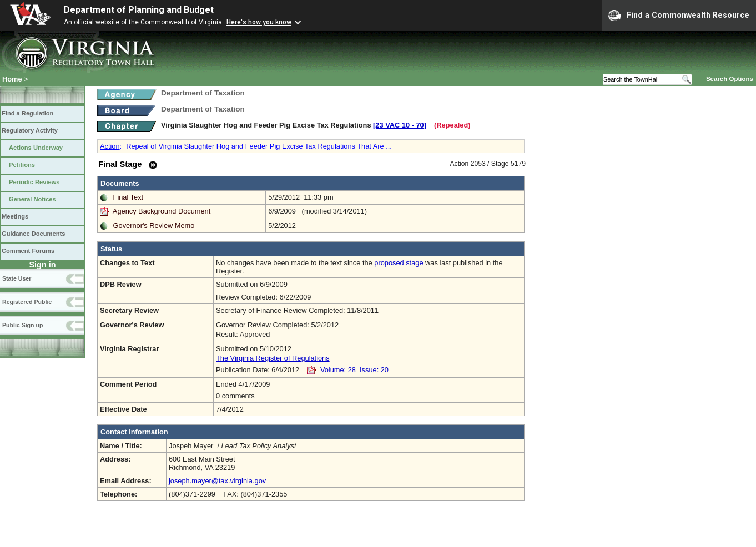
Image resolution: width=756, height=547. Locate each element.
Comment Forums (28, 251)
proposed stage (399, 263)
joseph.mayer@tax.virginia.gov (217, 481)
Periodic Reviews (34, 182)
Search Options (730, 79)
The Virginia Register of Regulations (273, 358)
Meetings (15, 216)
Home (12, 79)
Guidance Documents (33, 234)
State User (17, 278)
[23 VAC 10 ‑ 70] (400, 125)
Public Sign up (22, 325)
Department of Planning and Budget (139, 10)
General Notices (32, 199)
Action (110, 146)
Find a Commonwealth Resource (679, 16)
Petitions (22, 165)
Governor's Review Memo (154, 226)
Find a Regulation (27, 113)
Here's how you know (259, 22)
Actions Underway (36, 148)
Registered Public (27, 302)
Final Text (128, 197)
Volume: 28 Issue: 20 (354, 370)
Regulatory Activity (30, 130)
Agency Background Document (162, 211)
